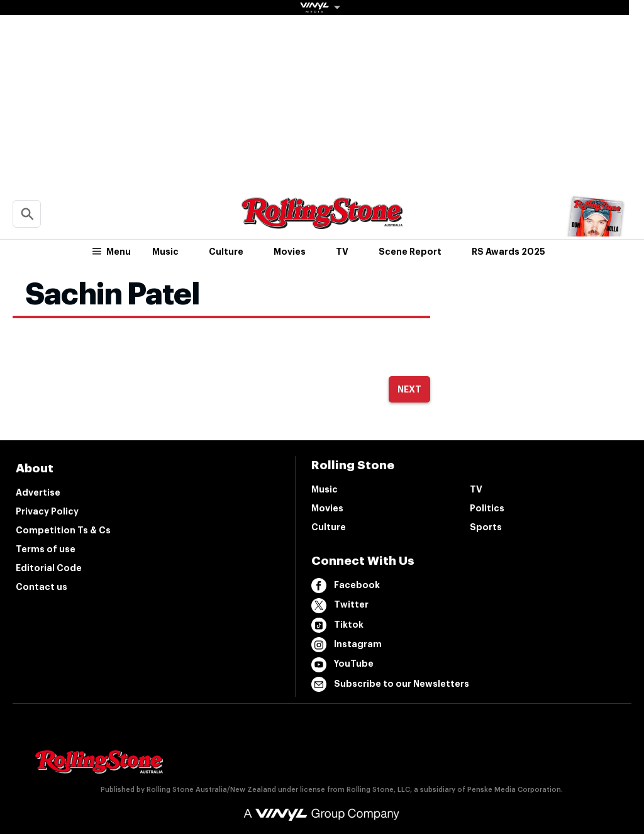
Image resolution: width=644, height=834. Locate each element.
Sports (486, 527)
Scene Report (410, 252)
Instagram (347, 645)
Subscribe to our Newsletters (390, 684)
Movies (290, 252)
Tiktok (337, 625)
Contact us (42, 587)
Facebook (346, 586)
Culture (226, 252)
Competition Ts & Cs (63, 530)
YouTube (342, 665)
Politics (487, 508)
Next (409, 389)
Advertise (38, 492)
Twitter (340, 606)
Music (165, 252)
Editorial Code (49, 568)
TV (342, 252)
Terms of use (46, 549)
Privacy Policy (47, 511)
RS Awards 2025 (508, 252)
